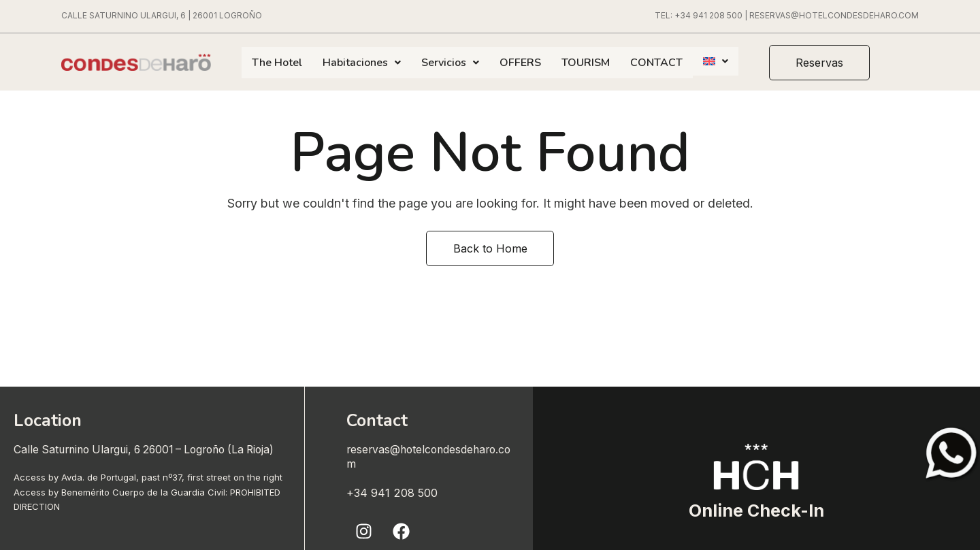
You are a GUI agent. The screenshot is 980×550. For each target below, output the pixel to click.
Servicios (450, 63)
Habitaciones (362, 63)
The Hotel (277, 63)
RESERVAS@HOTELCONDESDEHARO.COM (834, 15)
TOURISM (586, 63)
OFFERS (520, 63)
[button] (826, 63)
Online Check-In (756, 510)
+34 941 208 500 (708, 15)
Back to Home (490, 248)
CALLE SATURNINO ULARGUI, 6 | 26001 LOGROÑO (162, 15)
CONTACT (656, 63)
